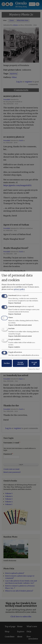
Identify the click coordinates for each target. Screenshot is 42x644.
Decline (7, 363)
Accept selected (20, 363)
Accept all (34, 363)
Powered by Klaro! (34, 369)
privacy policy (19, 289)
